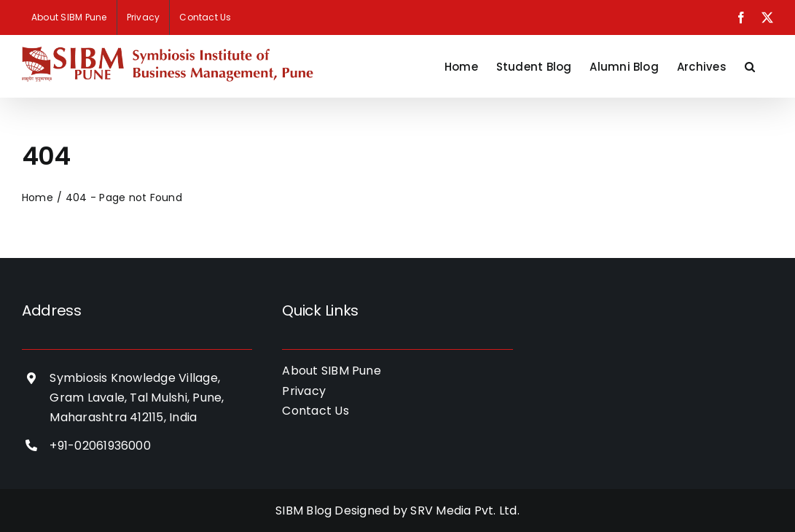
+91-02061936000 (100, 446)
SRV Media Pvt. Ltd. (465, 511)
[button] (750, 66)
